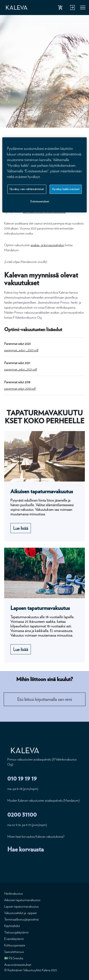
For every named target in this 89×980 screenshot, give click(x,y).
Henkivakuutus (14, 894)
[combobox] (45, 699)
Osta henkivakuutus (61, 8)
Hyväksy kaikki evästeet (66, 189)
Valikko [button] (83, 8)
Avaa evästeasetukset (18, 965)
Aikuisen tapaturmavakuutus (22, 900)
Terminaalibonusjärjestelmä (21, 919)
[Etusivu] (17, 8)
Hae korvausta (26, 849)
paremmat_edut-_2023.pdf (21, 350)
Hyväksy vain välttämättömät (27, 189)
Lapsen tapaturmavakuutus (21, 906)
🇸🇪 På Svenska (14, 958)
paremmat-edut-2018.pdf (20, 389)
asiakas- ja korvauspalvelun (47, 245)
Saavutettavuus (14, 952)
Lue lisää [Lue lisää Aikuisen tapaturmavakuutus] (21, 528)
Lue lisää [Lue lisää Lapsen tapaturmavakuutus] (21, 649)
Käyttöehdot (12, 926)
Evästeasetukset (40, 201)
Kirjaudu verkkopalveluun (72, 8)
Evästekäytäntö (14, 939)
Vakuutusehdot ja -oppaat (20, 913)
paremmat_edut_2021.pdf (21, 369)
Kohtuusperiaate (15, 945)
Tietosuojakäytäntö (16, 932)
